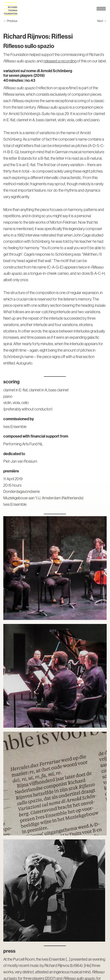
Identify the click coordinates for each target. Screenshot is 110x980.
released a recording (60, 61)
